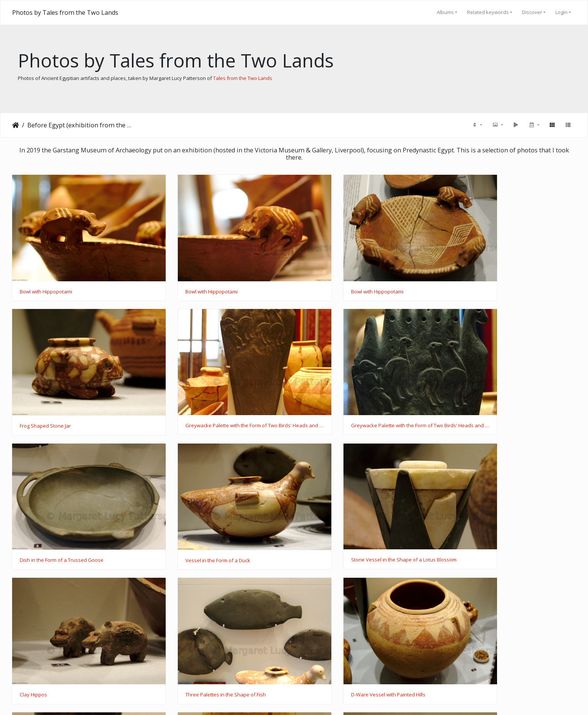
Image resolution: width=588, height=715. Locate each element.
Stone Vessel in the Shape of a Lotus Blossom (72, 515)
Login (561, 12)
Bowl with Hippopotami (46, 277)
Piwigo (308, 699)
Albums (445, 12)
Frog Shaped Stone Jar (477, 277)
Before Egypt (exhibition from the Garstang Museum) (80, 125)
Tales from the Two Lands (243, 78)
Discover (532, 12)
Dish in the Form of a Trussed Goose (350, 396)
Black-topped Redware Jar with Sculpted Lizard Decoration (78, 634)
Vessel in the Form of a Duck (484, 396)
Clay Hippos (177, 516)
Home (16, 125)
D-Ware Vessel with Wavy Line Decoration (212, 634)
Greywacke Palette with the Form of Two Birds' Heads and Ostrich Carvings (78, 396)
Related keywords (488, 12)
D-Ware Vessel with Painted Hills (489, 516)
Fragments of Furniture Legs (340, 634)
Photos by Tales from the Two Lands (65, 13)
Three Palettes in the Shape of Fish (348, 516)
